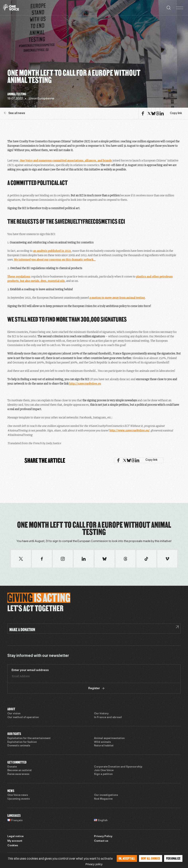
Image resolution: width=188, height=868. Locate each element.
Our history (101, 714)
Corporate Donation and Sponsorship (118, 767)
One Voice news (18, 795)
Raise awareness (18, 774)
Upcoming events (19, 799)
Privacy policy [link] (94, 864)
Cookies (13, 846)
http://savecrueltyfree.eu (85, 384)
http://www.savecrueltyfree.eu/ (130, 431)
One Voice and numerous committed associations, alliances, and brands (66, 161)
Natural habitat (104, 746)
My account (15, 841)
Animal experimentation (109, 738)
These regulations (19, 277)
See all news (15, 113)
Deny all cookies (151, 858)
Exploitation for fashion (22, 742)
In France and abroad (108, 717)
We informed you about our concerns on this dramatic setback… (55, 260)
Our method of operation (23, 717)
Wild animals (102, 742)
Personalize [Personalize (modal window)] (173, 858)
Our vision (14, 714)
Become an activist (20, 771)
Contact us (101, 841)
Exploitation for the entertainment (29, 738)
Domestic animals (19, 746)
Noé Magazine (103, 799)
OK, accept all (127, 858)
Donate (12, 767)
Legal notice (15, 837)
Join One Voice (104, 771)
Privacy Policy (103, 837)
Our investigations (106, 795)
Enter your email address (30, 670)
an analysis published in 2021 (52, 251)
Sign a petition (103, 774)
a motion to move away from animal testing (117, 298)
